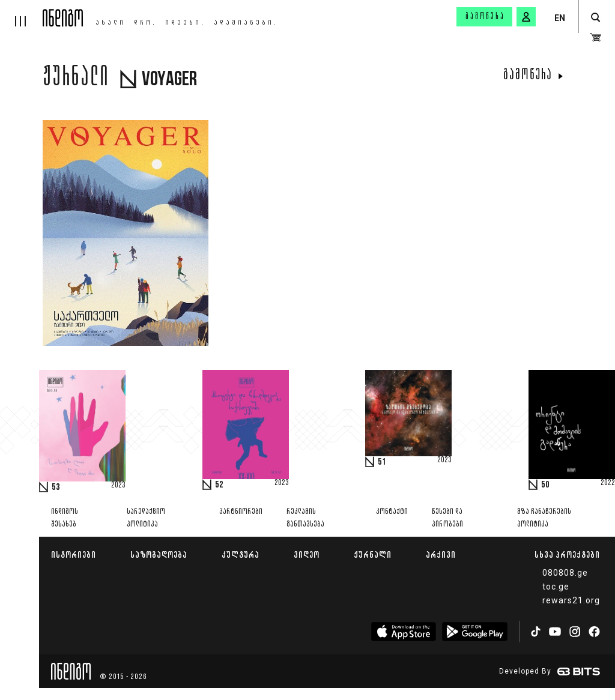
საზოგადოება (159, 554)
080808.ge (565, 573)
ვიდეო (307, 554)
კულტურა (241, 554)
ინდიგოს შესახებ (65, 518)
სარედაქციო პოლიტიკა (146, 518)
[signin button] (526, 17)
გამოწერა (485, 17)
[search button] (595, 18)
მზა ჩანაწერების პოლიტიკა (544, 518)
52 (219, 485)
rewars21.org (571, 600)
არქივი (441, 554)
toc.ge (556, 587)
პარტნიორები (241, 512)
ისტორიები (74, 554)
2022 (608, 483)
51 (382, 462)
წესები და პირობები (447, 518)
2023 (118, 486)
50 (545, 485)
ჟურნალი (373, 554)
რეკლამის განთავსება (305, 518)
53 (56, 487)
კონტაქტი (392, 512)
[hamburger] (21, 13)
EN (560, 18)
